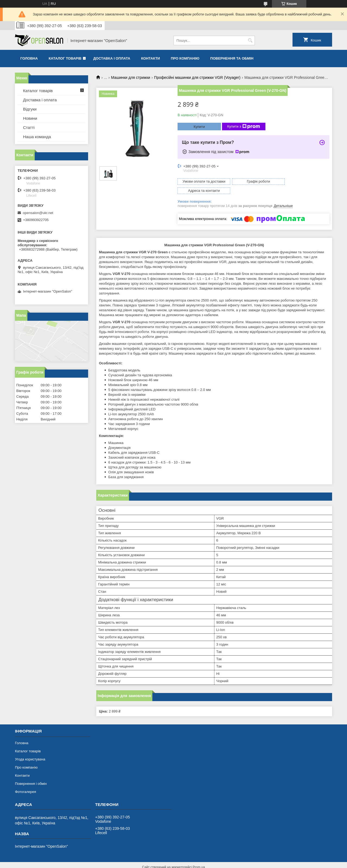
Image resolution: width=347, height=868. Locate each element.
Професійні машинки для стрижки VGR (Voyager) (197, 77)
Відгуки (30, 109)
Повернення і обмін (31, 774)
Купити (199, 127)
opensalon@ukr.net (38, 213)
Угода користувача (30, 750)
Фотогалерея (25, 783)
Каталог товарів (65, 58)
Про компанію (185, 58)
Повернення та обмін (232, 58)
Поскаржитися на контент (176, 863)
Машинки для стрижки (131, 77)
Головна (29, 58)
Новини (30, 118)
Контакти (150, 58)
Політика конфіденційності (218, 863)
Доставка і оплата (112, 58)
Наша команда (37, 137)
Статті (29, 127)
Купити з (244, 127)
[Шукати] (250, 41)
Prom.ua (199, 858)
